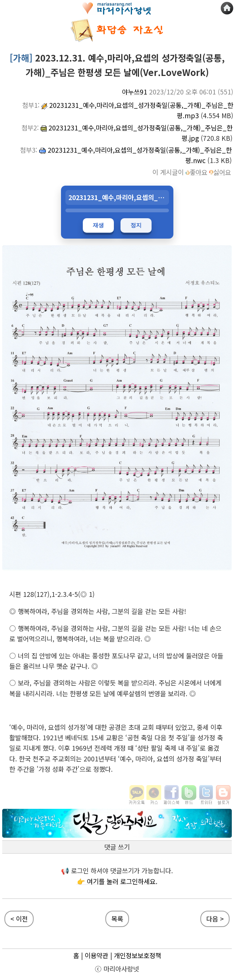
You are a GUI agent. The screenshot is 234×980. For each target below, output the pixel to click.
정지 (136, 225)
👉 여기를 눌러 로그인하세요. (117, 881)
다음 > (215, 919)
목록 (117, 919)
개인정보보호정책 (138, 955)
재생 (98, 225)
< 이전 (19, 919)
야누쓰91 (135, 92)
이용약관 (96, 955)
